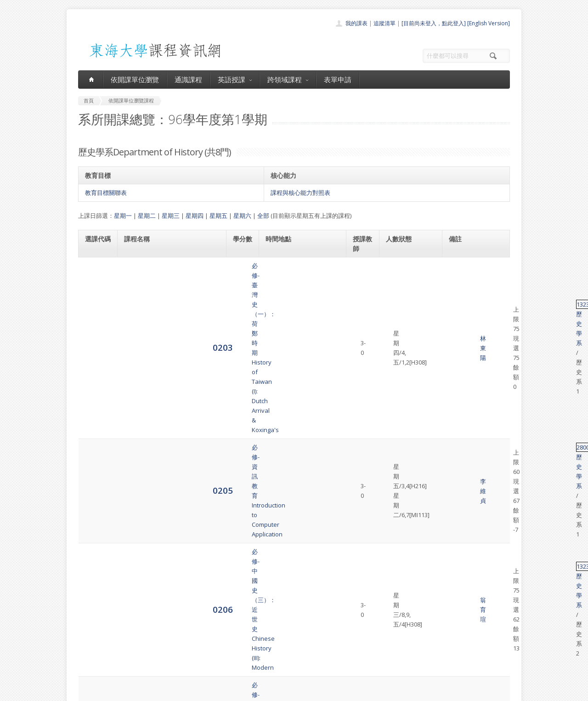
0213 (95, 407)
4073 (95, 518)
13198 (456, 430)
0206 (95, 344)
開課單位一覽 (276, 615)
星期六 (242, 216)
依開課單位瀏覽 (135, 80)
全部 (263, 216)
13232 (456, 339)
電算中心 (203, 692)
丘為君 (362, 472)
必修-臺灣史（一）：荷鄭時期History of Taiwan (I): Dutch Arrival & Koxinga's (170, 275)
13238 (456, 271)
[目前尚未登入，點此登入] (434, 23)
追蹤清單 (384, 23)
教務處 (232, 692)
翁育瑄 (362, 344)
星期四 (195, 216)
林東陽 (362, 275)
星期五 (218, 216)
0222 (95, 435)
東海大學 (86, 692)
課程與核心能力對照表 (300, 193)
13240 (456, 371)
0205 (95, 312)
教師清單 (270, 666)
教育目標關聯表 (106, 193)
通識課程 (188, 80)
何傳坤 (362, 435)
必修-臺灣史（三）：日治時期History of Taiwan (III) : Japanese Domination (168, 376)
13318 (456, 462)
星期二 (147, 216)
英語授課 (235, 80)
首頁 (265, 605)
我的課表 (356, 23)
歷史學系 (478, 271)
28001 (456, 308)
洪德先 (362, 519)
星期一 (123, 216)
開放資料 (270, 656)
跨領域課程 (288, 80)
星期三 (171, 216)
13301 (456, 509)
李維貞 (362, 312)
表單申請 (338, 80)
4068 (95, 471)
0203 (95, 275)
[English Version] (489, 23)
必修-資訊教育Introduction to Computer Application (159, 312)
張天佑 (362, 376)
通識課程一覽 (276, 625)
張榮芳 (362, 408)
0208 (95, 376)
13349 (456, 403)
